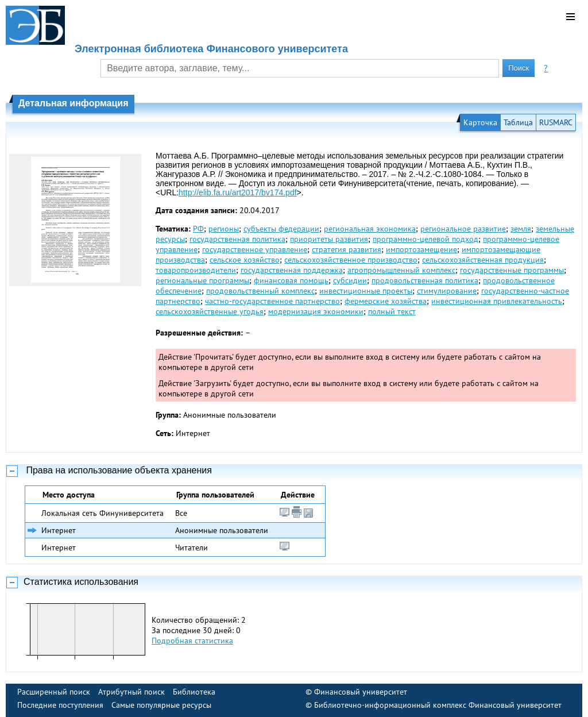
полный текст (392, 311)
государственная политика (237, 239)
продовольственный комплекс (260, 291)
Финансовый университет (361, 692)
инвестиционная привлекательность (497, 301)
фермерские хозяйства (386, 301)
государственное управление (255, 249)
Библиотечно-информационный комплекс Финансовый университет (438, 705)
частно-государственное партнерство (272, 301)
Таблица (518, 122)
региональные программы (202, 280)
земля (521, 229)
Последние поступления (60, 705)
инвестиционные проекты (366, 291)
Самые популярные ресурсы (161, 705)
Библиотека (194, 692)
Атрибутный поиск (131, 692)
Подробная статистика (192, 641)
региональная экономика (370, 229)
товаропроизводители (196, 270)
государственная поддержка (292, 270)
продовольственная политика (425, 280)
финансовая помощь (291, 280)
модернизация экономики (316, 311)
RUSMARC (556, 122)
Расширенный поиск (54, 692)
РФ (198, 229)
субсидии (350, 280)
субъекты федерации (281, 229)
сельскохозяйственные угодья (210, 311)
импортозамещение (421, 249)
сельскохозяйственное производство (351, 260)
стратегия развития (347, 249)
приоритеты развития (329, 239)
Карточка (480, 122)
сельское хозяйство (245, 260)
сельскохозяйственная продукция (483, 260)
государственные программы (512, 270)
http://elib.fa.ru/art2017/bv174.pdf (237, 192)
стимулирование (447, 291)
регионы (224, 229)
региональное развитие (463, 229)
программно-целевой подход (425, 239)
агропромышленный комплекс (401, 270)
